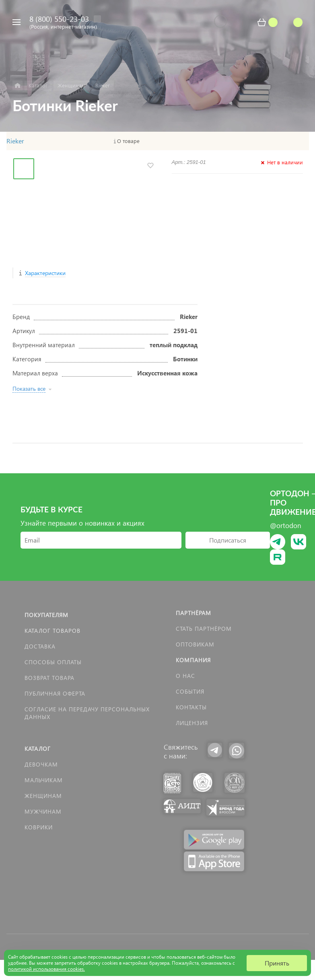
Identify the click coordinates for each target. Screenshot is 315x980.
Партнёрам (194, 613)
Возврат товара (49, 678)
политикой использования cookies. (46, 969)
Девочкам (41, 764)
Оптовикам (195, 644)
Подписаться (228, 540)
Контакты (191, 707)
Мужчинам (43, 811)
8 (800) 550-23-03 (59, 19)
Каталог (38, 749)
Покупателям (46, 615)
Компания (193, 660)
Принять (277, 963)
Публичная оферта (55, 693)
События (190, 691)
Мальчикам (44, 780)
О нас (185, 676)
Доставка (40, 646)
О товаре (128, 141)
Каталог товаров (52, 631)
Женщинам (43, 796)
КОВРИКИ (39, 827)
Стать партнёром (204, 629)
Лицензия (192, 723)
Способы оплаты (53, 662)
